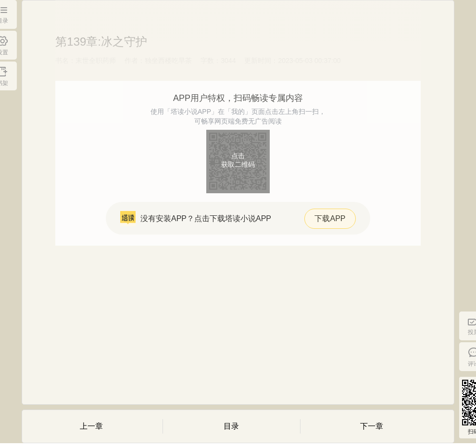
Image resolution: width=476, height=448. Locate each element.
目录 (231, 426)
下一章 (372, 426)
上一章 (91, 426)
